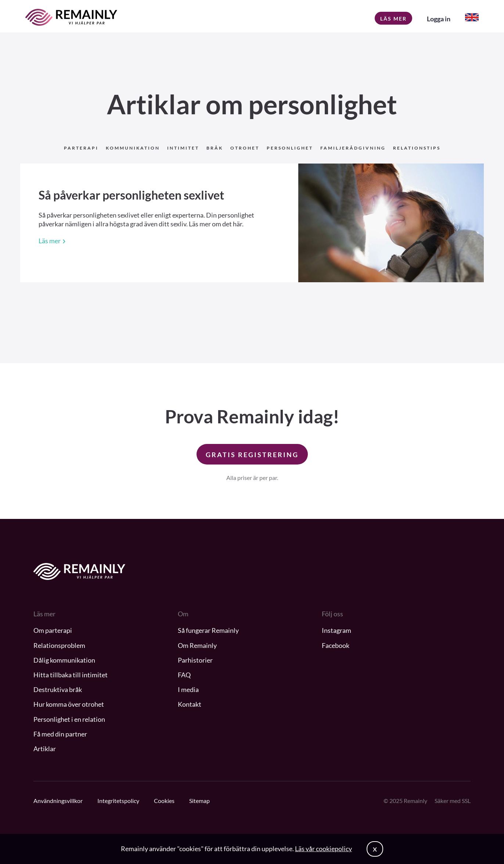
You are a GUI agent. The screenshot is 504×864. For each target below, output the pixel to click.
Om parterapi (53, 630)
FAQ (184, 675)
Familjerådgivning (353, 148)
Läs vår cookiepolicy (323, 849)
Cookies (164, 801)
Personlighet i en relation (69, 719)
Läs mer (393, 19)
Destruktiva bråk (58, 689)
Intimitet (183, 148)
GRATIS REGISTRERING (252, 455)
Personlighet (290, 148)
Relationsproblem (59, 645)
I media (188, 689)
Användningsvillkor (58, 801)
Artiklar (45, 749)
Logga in (439, 19)
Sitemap (199, 801)
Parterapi (81, 148)
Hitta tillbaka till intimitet (71, 675)
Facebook (336, 645)
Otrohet (245, 148)
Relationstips (417, 148)
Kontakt (190, 704)
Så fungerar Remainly (208, 630)
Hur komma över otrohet (69, 704)
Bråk (215, 148)
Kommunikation (133, 148)
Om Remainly (197, 645)
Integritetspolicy (118, 801)
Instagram (336, 630)
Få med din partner (60, 734)
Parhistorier (195, 660)
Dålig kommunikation (64, 660)
